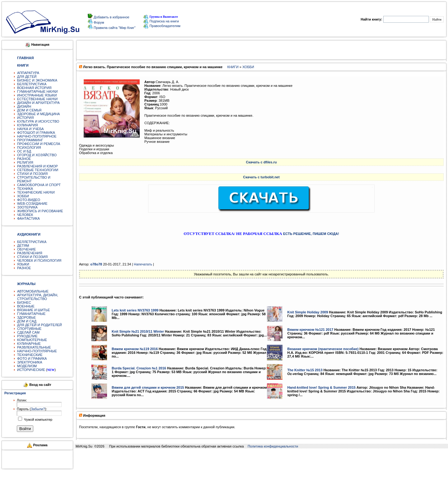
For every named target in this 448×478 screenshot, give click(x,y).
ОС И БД (24, 151)
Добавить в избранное (111, 17)
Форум (98, 22)
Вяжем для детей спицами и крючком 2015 (148, 387)
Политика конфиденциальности (273, 446)
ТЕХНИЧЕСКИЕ (30, 355)
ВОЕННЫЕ (26, 306)
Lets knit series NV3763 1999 (135, 310)
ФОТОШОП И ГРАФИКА (36, 133)
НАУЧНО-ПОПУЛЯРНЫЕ (37, 351)
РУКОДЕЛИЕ (27, 336)
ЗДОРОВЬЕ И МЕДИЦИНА (38, 114)
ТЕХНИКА (25, 189)
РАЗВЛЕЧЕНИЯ (30, 253)
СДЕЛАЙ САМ (28, 332)
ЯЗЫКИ (23, 264)
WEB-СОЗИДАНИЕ (32, 204)
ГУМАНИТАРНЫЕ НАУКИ (37, 91)
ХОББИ (23, 196)
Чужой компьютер (38, 419)
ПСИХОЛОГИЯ (29, 148)
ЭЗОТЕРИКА (27, 207)
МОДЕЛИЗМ (27, 366)
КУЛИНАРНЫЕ (29, 344)
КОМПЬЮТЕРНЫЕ (32, 340)
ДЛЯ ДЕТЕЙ (27, 77)
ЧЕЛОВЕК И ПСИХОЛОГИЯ (39, 260)
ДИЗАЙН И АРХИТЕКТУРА (38, 103)
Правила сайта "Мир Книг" (114, 28)
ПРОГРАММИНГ (30, 140)
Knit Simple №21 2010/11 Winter (138, 331)
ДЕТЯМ (23, 246)
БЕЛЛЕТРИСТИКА (32, 84)
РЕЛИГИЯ (25, 162)
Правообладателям (162, 26)
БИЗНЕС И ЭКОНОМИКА (37, 80)
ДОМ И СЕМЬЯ (29, 110)
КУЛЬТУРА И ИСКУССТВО (38, 121)
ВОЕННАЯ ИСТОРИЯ (34, 88)
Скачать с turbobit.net (261, 177)
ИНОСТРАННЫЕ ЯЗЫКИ (37, 95)
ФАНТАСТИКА (28, 218)
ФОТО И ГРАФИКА (32, 358)
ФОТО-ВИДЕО (29, 200)
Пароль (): (32, 409)
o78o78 (96, 264)
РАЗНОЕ (24, 159)
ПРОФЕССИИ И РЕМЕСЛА (39, 144)
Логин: (22, 400)
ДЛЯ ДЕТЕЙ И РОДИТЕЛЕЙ (40, 325)
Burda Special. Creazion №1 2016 (139, 368)
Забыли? (38, 409)
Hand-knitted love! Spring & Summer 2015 (321, 387)
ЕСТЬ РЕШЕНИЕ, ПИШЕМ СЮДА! (311, 234)
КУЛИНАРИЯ (28, 125)
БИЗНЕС (24, 302)
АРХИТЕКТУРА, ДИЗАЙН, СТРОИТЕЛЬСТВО (38, 297)
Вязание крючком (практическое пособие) (323, 349)
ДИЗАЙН (24, 106)
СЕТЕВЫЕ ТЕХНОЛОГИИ (38, 170)
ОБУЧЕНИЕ (26, 249)
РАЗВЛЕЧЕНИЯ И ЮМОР (37, 166)
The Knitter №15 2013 (305, 370)
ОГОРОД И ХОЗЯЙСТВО (37, 155)
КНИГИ (233, 67)
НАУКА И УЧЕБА (30, 129)
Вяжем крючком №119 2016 (135, 349)
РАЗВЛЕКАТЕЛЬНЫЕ (34, 347)
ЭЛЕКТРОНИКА (30, 362)
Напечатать (143, 264)
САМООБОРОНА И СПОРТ (39, 185)
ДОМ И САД (27, 321)
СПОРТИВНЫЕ (29, 329)
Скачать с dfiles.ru (261, 162)
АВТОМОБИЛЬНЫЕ (33, 291)
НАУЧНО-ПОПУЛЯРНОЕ (37, 136)
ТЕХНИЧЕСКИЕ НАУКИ (36, 192)
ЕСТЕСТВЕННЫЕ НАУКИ (37, 99)
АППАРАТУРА (28, 73)
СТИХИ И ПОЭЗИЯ (32, 174)
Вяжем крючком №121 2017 (310, 330)
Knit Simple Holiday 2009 (308, 312)
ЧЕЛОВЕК (25, 215)
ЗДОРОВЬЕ (26, 317)
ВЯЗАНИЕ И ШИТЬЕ (33, 310)
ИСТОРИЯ (25, 118)
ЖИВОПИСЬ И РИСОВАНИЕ (40, 211)
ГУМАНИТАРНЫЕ (31, 314)
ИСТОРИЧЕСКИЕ (31, 370)
